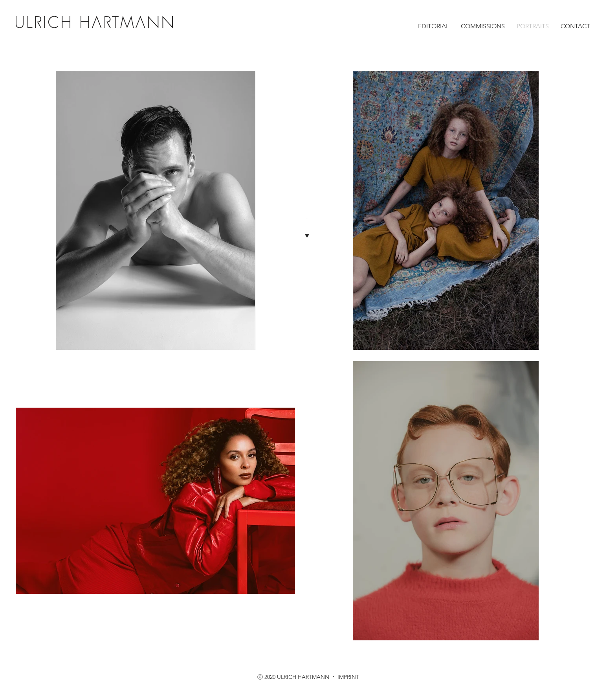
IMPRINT (347, 677)
